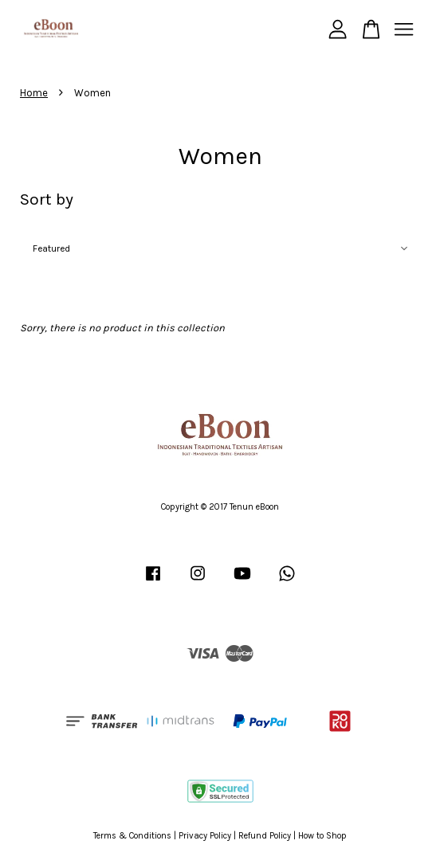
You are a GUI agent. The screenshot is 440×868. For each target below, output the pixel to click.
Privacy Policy (205, 836)
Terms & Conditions (132, 836)
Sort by (47, 199)
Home (34, 93)
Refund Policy (265, 836)
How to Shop (322, 836)
